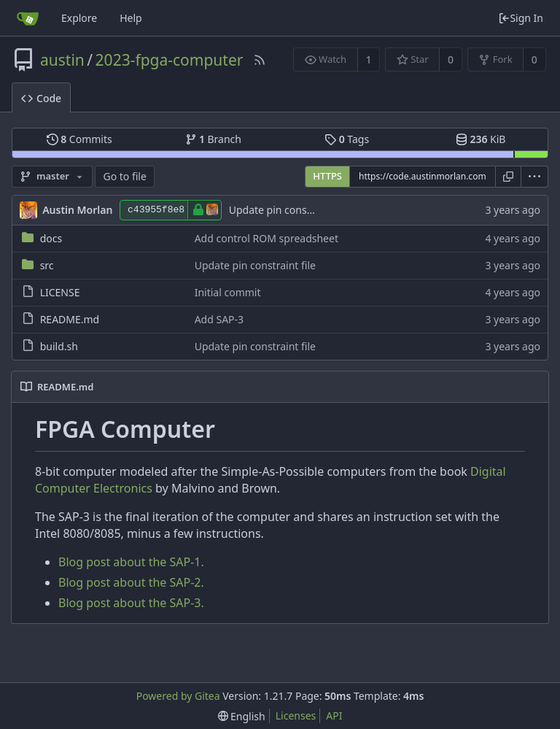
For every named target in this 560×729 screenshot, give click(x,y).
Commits (79, 139)
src (47, 265)
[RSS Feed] (260, 60)
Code (41, 98)
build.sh (59, 346)
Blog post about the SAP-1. (131, 562)
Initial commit (228, 292)
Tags (347, 139)
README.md (70, 319)
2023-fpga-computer (170, 60)
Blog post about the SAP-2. (131, 582)
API (334, 715)
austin (62, 60)
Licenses (296, 715)
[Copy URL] (508, 177)
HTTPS (327, 176)
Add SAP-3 (219, 319)
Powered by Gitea (178, 696)
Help (131, 18)
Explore (79, 18)
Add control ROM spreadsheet (267, 238)
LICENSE (60, 292)
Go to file (124, 176)
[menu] (535, 177)
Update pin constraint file (289, 210)
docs (51, 238)
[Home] (28, 18)
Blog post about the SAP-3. (131, 603)
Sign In (521, 18)
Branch (214, 139)
